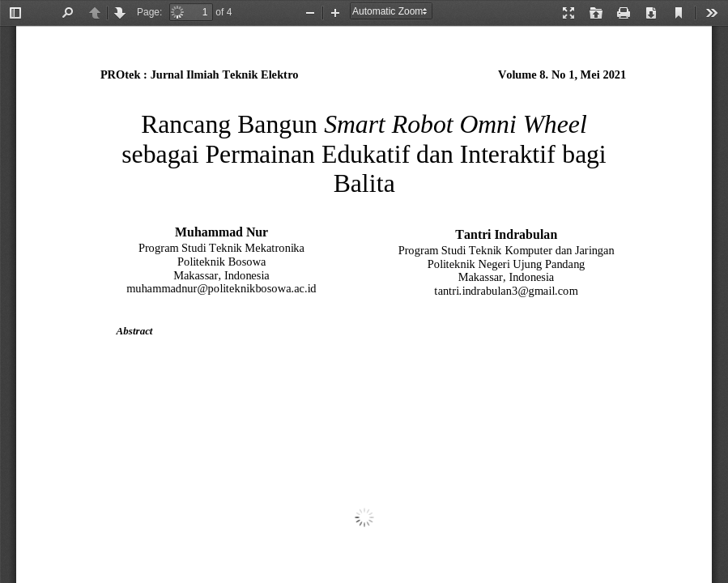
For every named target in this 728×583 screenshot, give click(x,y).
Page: (149, 12)
